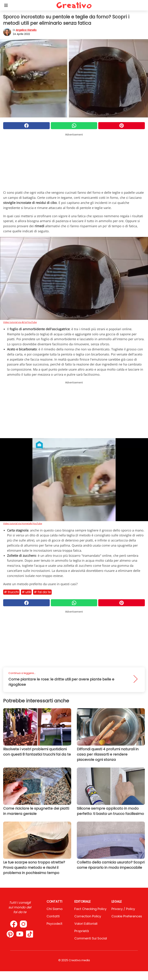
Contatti (53, 916)
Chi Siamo (55, 909)
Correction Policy (88, 916)
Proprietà (82, 931)
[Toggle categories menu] (6, 5)
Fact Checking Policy (90, 909)
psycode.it (54, 924)
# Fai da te (42, 592)
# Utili (26, 592)
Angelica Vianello (26, 30)
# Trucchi (11, 592)
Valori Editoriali (86, 924)
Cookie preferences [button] (127, 916)
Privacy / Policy (123, 909)
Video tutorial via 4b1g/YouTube (20, 322)
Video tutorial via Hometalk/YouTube (23, 523)
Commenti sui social (91, 938)
